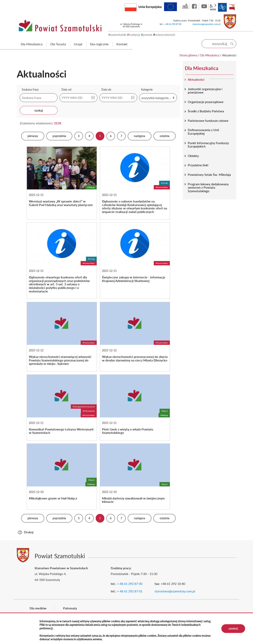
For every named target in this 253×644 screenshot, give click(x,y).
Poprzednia (59, 136)
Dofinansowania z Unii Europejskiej (203, 132)
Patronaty (70, 608)
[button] (93, 98)
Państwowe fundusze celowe (208, 121)
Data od (66, 89)
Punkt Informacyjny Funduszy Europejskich (208, 145)
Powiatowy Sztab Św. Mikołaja (209, 174)
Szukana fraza (30, 89)
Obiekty (193, 156)
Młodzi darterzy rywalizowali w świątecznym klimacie (135, 477)
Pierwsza (33, 136)
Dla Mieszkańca (210, 55)
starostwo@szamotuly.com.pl (206, 24)
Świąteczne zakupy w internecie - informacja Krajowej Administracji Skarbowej (135, 261)
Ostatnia (165, 136)
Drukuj (29, 532)
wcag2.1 (213, 7)
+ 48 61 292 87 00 (173, 24)
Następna (140, 136)
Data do (106, 89)
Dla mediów (38, 608)
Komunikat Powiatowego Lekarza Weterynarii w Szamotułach (62, 408)
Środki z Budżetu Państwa (206, 111)
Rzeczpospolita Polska (136, 6)
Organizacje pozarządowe (206, 102)
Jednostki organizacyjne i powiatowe (205, 91)
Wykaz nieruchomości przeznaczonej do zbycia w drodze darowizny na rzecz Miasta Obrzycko (135, 337)
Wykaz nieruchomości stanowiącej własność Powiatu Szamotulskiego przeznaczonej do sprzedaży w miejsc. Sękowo (62, 337)
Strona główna (188, 55)
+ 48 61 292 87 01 (130, 591)
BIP (232, 7)
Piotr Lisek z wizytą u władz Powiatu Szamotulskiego (135, 408)
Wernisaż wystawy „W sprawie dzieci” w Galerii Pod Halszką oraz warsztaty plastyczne (62, 183)
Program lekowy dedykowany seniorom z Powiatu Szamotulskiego (208, 187)
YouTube (204, 6)
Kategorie (147, 89)
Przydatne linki (198, 165)
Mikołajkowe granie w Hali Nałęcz (62, 477)
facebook (195, 6)
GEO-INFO (185, 6)
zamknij (233, 628)
